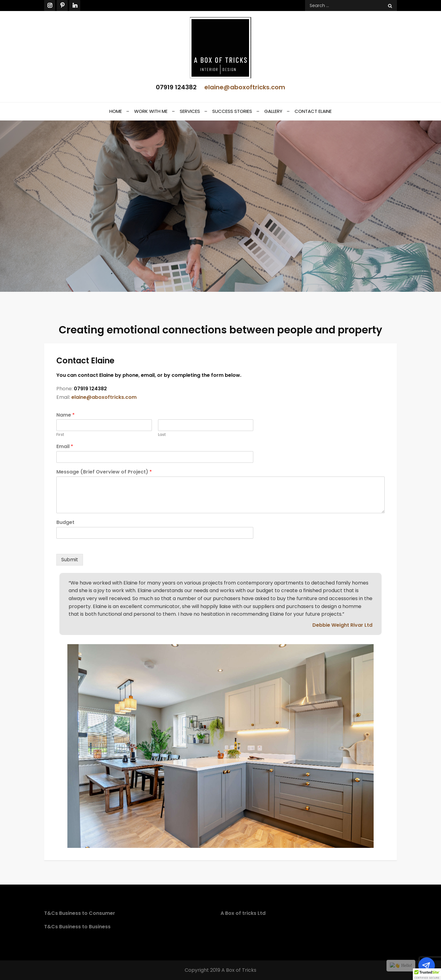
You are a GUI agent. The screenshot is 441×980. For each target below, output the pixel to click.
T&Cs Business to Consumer (80, 913)
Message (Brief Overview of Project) (104, 472)
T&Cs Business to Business (77, 927)
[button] (427, 974)
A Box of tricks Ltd (243, 913)
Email (65, 447)
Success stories (232, 111)
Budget (65, 523)
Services (190, 111)
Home (116, 111)
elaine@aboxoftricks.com (245, 87)
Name (66, 415)
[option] (221, 746)
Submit (70, 560)
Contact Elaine (313, 111)
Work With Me (151, 111)
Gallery (273, 111)
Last (162, 435)
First (60, 435)
